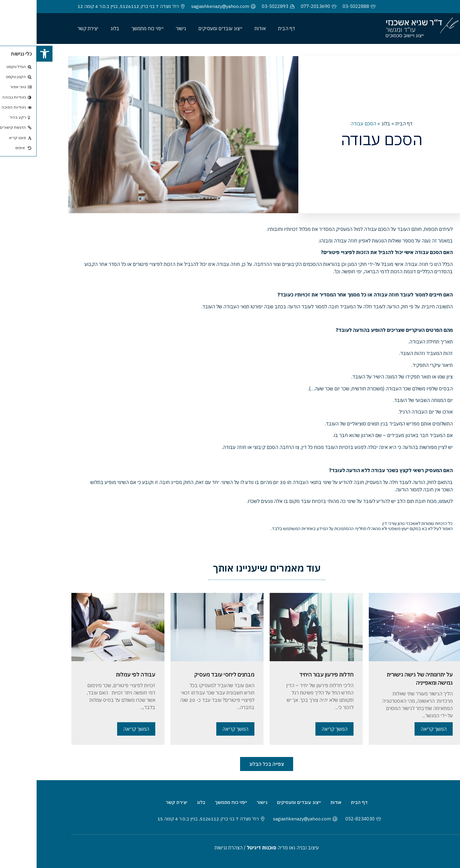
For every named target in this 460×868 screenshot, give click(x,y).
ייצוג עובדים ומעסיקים (184, 28)
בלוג (78, 28)
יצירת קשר (51, 28)
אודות (223, 28)
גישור (144, 28)
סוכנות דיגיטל (225, 848)
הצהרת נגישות (192, 848)
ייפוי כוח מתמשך (111, 28)
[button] (8, 54)
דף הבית (250, 28)
